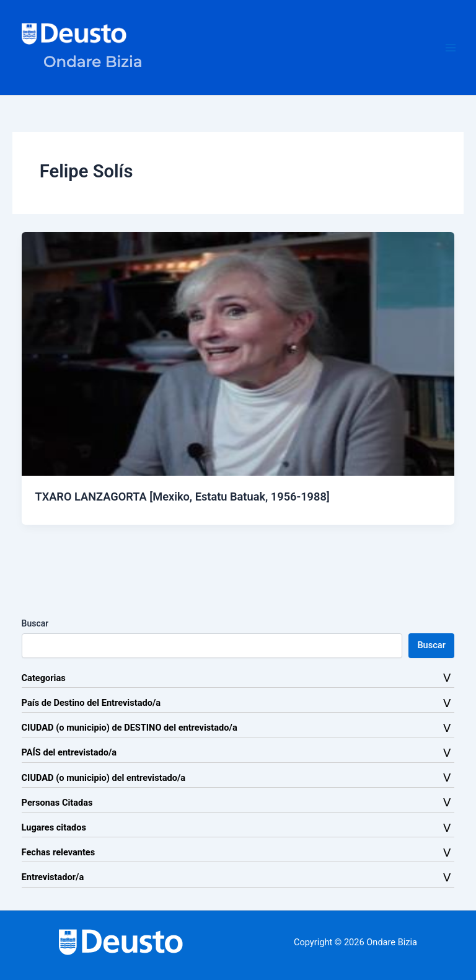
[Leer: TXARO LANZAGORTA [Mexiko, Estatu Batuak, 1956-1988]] (238, 353)
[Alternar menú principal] (451, 48)
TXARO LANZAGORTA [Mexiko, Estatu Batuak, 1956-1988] (182, 497)
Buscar (35, 623)
